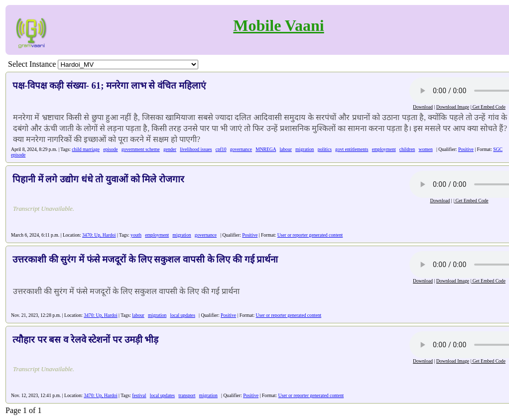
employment (384, 149)
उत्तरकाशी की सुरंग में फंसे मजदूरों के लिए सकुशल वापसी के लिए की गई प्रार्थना (145, 259)
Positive (466, 149)
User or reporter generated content (310, 235)
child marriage (86, 149)
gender (170, 149)
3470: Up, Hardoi (99, 235)
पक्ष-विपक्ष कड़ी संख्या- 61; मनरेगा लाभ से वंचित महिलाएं (109, 85)
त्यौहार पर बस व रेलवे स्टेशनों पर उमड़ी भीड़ (85, 340)
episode (110, 149)
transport (187, 395)
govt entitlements (352, 149)
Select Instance (32, 64)
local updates (183, 315)
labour (286, 149)
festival (139, 395)
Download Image (453, 107)
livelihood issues (196, 149)
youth (136, 235)
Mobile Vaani (278, 25)
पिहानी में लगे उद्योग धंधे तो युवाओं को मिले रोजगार (98, 179)
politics (325, 149)
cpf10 (221, 149)
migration (305, 149)
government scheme (141, 149)
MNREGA (266, 149)
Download (423, 107)
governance (241, 149)
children (407, 149)
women (425, 149)
